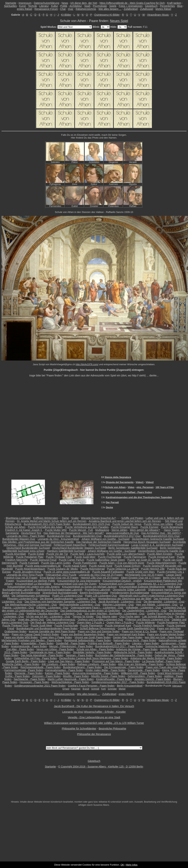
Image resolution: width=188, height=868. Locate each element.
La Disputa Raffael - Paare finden (161, 661)
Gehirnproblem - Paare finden (145, 676)
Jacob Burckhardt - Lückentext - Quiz (120, 602)
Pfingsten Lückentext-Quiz (22, 599)
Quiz (71, 9)
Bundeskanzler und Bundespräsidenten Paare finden (47, 628)
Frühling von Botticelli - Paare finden (109, 643)
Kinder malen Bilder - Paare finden (105, 670)
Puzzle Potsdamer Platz (30, 557)
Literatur (44, 6)
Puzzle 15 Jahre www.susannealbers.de (67, 572)
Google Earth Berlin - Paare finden (26, 661)
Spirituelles (10, 6)
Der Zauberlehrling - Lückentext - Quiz (144, 611)
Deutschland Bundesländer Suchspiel (28, 548)
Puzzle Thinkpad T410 (59, 557)
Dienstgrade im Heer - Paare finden (50, 652)
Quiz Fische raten (130, 617)
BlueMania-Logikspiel (18, 518)
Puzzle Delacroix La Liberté (123, 569)
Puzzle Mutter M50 (56, 530)
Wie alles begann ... (110, 9)
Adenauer (177, 686)
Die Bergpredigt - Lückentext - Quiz (164, 602)
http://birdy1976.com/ (87, 364)
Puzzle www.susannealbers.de (43, 566)
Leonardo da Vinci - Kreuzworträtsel (58, 539)
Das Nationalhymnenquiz (61, 619)
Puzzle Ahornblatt (16, 554)
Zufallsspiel (147, 9)
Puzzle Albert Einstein (160, 554)
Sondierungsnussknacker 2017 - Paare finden (118, 682)
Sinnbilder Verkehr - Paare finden (92, 652)
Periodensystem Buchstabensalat (130, 593)
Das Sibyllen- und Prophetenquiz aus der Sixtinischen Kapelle (38, 542)
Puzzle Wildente (145, 622)
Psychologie (100, 6)
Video (131, 487)
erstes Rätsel (24, 9)
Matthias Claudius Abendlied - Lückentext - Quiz (54, 614)
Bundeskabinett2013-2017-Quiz (122, 536)
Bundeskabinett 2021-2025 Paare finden (47, 524)
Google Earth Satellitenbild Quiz (136, 628)
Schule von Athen (115, 487)
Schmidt (95, 689)
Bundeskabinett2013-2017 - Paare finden (119, 646)
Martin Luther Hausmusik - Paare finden (71, 679)
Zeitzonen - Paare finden (46, 676)
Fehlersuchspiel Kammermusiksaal (109, 545)
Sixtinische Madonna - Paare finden (166, 646)
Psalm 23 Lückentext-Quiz (67, 596)
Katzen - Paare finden (58, 673)
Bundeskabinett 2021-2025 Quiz (91, 524)
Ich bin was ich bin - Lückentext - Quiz (48, 617)
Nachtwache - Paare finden (30, 679)
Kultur (55, 6)
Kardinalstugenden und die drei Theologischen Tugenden (139, 497)
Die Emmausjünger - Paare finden (124, 667)
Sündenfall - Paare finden (71, 643)
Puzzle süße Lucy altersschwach (126, 554)
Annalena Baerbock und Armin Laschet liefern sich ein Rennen (125, 521)
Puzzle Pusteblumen (85, 563)
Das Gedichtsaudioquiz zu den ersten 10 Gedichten (90, 611)
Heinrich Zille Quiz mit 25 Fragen (100, 578)
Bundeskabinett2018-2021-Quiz (161, 536)
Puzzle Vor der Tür (57, 554)
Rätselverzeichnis (86, 9)
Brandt (86, 689)
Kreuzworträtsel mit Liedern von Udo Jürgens (34, 587)
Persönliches (167, 6)
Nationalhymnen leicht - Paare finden (135, 640)
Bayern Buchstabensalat (94, 593)
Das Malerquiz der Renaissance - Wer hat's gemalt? (74, 533)
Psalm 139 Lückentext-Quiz (101, 596)
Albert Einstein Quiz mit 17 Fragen (141, 578)
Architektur (76, 6)
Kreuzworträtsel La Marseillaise (33, 584)
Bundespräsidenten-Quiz (87, 536)
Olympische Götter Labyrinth (129, 590)
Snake (75, 518)
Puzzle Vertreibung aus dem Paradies (87, 527)
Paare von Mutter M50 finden (21, 637)
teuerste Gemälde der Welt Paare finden (52, 631)
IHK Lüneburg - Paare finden (58, 664)
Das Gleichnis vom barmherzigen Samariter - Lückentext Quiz (60, 602)
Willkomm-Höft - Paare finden (138, 673)
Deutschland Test (31, 533)
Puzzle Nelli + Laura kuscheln (87, 554)
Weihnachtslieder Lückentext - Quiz (80, 605)
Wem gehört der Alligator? (145, 530)
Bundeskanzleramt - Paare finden (82, 667)
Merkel (122, 689)
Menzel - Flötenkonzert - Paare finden (71, 646)
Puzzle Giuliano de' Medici (63, 569)
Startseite (11, 3)
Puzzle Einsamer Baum (125, 527)
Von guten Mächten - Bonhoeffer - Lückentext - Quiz (115, 614)
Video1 (140, 482)
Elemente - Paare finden (28, 673)
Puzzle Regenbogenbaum (30, 569)
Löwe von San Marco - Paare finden (69, 661)
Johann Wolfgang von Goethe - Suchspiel (105, 539)
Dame (65, 518)
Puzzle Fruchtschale (110, 557)
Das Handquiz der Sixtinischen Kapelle (99, 542)
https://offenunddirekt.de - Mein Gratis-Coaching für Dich (132, 3)
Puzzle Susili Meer (85, 557)
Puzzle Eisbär (36, 554)
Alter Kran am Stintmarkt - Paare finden (141, 664)
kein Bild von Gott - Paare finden (164, 637)
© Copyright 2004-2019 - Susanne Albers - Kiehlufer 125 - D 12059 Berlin (101, 767)
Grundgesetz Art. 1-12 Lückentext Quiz (160, 584)
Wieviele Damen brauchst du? (98, 518)
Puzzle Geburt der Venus (127, 524)
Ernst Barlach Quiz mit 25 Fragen (59, 578)
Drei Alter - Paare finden (20, 649)
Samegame (12, 533)
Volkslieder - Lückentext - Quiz (143, 608)
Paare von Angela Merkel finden (166, 634)
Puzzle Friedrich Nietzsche (149, 625)
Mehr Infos (132, 865)
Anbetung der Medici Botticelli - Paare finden (156, 658)
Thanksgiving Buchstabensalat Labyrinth (59, 590)
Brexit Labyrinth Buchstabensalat (21, 593)
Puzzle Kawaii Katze (75, 566)
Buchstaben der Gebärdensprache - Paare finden (124, 655)
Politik (64, 6)
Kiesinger (76, 689)
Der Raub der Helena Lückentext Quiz (53, 622)
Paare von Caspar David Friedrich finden (35, 634)
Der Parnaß (112, 502)
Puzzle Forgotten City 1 (171, 572)
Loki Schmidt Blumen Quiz (157, 617)
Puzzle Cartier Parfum (72, 560)
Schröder (112, 689)
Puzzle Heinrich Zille (153, 569)
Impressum (25, 3)
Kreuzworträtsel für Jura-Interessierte (79, 581)
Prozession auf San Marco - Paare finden (116, 661)
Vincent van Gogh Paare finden (93, 637)
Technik (32, 6)
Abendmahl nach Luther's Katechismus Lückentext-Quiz (152, 596)
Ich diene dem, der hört (84, 3)
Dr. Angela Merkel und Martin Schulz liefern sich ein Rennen (52, 521)
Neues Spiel (119, 21)
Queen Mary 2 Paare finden (56, 637)
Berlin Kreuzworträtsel (130, 686)
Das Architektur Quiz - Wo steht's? (161, 533)
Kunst (22, 6)
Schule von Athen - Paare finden (95, 649)
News (65, 3)
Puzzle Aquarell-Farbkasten (108, 572)
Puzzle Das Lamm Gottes (56, 563)
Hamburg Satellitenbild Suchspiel (66, 551)
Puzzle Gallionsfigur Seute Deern (106, 560)
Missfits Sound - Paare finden (108, 676)
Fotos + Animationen (131, 6)
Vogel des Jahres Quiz (31, 619)
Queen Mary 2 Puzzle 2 (120, 622)
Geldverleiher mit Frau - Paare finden (35, 658)
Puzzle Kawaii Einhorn (127, 566)
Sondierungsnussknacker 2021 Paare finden (40, 686)
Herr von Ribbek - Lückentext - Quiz (157, 605)
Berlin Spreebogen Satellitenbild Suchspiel (133, 548)
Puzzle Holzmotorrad (93, 569)
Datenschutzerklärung (46, 3)
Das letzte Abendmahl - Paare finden (42, 655)
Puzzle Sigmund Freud (43, 560)
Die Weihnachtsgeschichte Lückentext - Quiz (31, 605)
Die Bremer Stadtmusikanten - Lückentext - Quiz (68, 599)
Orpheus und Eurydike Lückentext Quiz (100, 619)
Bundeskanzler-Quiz (59, 536)
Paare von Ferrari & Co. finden (140, 631)
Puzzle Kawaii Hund (101, 566)
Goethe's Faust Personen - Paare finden (91, 686)
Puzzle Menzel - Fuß (81, 530)
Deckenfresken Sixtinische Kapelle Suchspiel (158, 539)
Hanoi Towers (172, 530)
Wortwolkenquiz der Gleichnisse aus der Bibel (125, 599)
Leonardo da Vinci (73, 712)
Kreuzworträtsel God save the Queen (75, 584)
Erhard (66, 689)
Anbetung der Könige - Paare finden (137, 649)
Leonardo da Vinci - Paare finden (26, 536)
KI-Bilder (66, 15)
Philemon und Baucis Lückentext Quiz (147, 619)
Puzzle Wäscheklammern (162, 563)
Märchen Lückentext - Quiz (118, 605)
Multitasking (102, 530)
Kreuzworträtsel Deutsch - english (122, 581)
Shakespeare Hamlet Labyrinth (166, 590)
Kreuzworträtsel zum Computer (117, 584)
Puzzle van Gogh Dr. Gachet (144, 560)
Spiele (113, 6)
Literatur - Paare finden (145, 643)
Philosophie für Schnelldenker (79, 729)
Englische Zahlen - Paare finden (21, 664)
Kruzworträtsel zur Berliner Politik (36, 581)
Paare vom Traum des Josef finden (166, 667)
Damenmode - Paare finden (144, 670)
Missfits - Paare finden (76, 676)
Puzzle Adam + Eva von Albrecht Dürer (122, 563)
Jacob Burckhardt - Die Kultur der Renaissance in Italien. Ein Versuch (94, 706)
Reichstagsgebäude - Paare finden (41, 667)
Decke (109, 507)
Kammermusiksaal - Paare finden (24, 670)
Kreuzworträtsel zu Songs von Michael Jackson (89, 587)
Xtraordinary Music (158, 15)
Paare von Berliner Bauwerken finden (83, 634)
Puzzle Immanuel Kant (162, 557)
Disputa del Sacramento (120, 482)
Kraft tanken (174, 3)
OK (122, 865)
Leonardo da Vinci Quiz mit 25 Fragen (101, 575)
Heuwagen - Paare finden (34, 682)
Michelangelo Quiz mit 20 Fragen (144, 575)
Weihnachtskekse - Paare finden (70, 682)
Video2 (150, 482)
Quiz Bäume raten (107, 617)
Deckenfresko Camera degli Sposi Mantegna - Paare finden (94, 658)
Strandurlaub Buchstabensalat (60, 593)
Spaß (87, 6)
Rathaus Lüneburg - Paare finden (97, 664)
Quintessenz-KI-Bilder (107, 15)
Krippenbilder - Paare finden (37, 643)
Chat (63, 9)
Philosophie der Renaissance (94, 734)
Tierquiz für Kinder (83, 617)
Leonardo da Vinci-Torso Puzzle (25, 575)
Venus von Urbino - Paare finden (55, 649)
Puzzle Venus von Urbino (158, 524)
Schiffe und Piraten (132, 518)
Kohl (104, 689)
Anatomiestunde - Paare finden (29, 646)
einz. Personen (145, 487)
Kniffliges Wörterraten (46, 518)
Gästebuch (151, 6)
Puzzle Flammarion (135, 557)
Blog (180, 6)
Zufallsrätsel (131, 9)
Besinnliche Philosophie (112, 729)
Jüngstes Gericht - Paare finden (153, 679)
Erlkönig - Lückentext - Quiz (52, 608)
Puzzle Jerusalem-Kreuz (27, 572)
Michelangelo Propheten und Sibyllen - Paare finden (32, 640)
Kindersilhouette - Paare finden (114, 679)
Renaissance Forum (46, 9)
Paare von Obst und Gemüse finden (99, 631)
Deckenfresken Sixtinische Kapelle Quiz (161, 551)
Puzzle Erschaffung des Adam (45, 527)
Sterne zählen (119, 530)
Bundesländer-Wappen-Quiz (19, 539)
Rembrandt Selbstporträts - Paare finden (88, 640)
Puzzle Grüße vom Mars (141, 572)
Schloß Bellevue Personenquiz (98, 628)
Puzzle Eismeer (149, 527)
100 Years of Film (165, 487)
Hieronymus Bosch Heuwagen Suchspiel (147, 542)
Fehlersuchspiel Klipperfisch (70, 545)
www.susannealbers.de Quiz (122, 533)
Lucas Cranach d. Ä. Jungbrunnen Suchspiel (157, 545)
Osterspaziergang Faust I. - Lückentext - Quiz (97, 608)
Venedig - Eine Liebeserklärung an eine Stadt (94, 717)
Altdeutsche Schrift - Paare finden (133, 652)
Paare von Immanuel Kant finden (126, 634)
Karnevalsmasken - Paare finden (64, 670)
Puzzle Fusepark (29, 563)
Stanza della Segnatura (118, 477)
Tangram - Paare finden (79, 655)
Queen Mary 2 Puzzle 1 (90, 622)
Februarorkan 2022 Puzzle (61, 575)
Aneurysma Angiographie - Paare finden (95, 673)
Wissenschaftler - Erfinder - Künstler (105, 712)
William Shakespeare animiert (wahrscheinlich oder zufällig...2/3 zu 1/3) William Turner (94, 723)
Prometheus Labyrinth (97, 590)
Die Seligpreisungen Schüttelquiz (31, 596)
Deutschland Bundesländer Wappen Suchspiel (79, 548)
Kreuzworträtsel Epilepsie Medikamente (142, 587)
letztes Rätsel (163, 9)
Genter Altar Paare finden (128, 637)
